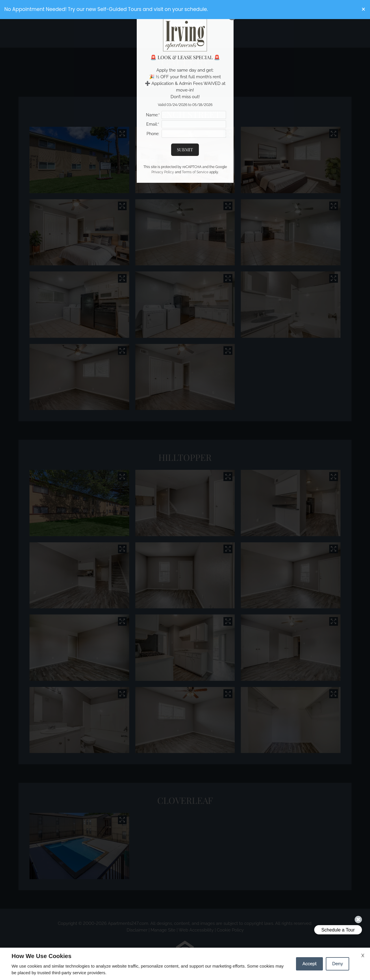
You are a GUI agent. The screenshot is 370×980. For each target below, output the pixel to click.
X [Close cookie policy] (363, 956)
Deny (337, 964)
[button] (363, 10)
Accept (309, 964)
